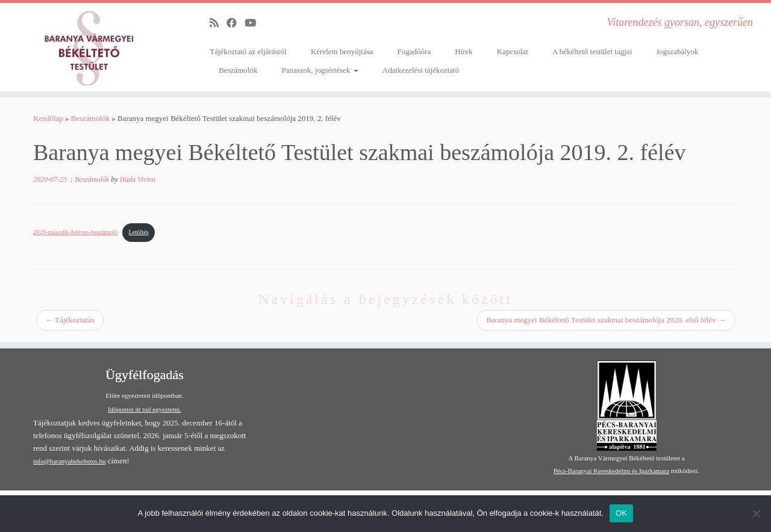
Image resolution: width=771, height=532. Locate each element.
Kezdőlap (48, 118)
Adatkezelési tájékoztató (421, 70)
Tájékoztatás (70, 320)
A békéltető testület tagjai (592, 51)
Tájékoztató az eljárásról (248, 51)
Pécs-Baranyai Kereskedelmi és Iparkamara (611, 471)
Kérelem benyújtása (342, 51)
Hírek (464, 51)
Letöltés (138, 232)
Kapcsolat (513, 51)
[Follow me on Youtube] (254, 23)
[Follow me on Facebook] (236, 23)
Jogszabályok (677, 51)
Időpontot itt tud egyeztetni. (145, 409)
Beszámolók (238, 70)
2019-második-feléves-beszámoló (75, 232)
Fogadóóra (414, 51)
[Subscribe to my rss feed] (218, 23)
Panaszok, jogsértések (320, 70)
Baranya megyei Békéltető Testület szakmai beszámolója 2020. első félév (606, 320)
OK (621, 513)
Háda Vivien (138, 179)
